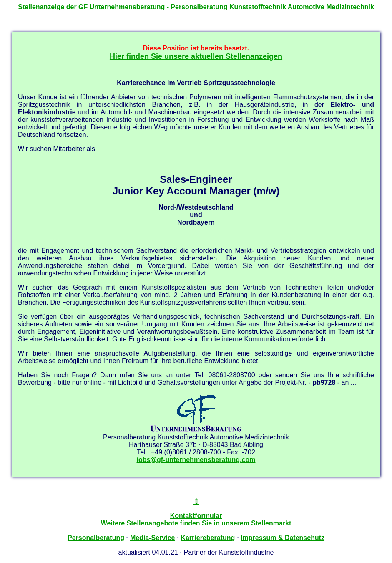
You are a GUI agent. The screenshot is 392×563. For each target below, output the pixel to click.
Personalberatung (96, 538)
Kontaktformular (196, 516)
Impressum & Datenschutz (283, 538)
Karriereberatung (208, 538)
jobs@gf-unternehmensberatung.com (196, 460)
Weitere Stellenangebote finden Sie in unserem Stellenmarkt (196, 523)
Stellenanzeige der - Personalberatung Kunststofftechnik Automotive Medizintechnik (196, 7)
